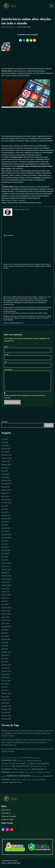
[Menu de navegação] (52, 6)
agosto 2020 (5, 556)
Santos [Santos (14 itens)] (43, 783)
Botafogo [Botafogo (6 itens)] (33, 761)
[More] (35, 39)
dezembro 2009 (6, 709)
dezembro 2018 (6, 578)
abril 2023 (5, 511)
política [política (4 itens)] (29, 783)
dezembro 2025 (6, 456)
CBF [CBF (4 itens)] (28, 767)
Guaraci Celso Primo (10, 27)
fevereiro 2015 (6, 642)
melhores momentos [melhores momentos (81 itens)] (19, 779)
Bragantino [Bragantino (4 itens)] (38, 761)
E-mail (7, 355)
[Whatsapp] (27, 39)
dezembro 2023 (6, 501)
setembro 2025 (6, 466)
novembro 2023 (6, 504)
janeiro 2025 (5, 479)
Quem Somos (6, 813)
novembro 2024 (6, 485)
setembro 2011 (6, 684)
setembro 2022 (6, 520)
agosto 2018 (5, 591)
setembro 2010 (6, 696)
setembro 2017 (6, 597)
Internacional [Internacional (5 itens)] (33, 776)
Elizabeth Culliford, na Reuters (16, 201)
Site (5, 363)
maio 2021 (5, 543)
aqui (31, 141)
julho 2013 (5, 661)
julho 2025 (5, 472)
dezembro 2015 (6, 629)
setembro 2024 (6, 492)
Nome (6, 348)
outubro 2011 (6, 680)
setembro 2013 (6, 655)
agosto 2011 (5, 687)
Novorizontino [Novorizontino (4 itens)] (39, 780)
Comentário (8, 371)
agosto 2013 (5, 658)
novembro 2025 (6, 460)
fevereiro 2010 (6, 703)
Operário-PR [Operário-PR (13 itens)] (48, 780)
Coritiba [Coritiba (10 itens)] (15, 773)
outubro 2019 (6, 568)
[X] (24, 39)
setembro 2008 (6, 722)
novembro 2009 (6, 712)
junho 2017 (5, 607)
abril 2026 (5, 444)
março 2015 (5, 639)
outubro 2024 (6, 488)
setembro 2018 (6, 588)
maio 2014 (5, 648)
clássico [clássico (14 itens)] (32, 767)
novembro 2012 (6, 668)
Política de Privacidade (9, 820)
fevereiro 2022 (6, 530)
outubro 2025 (6, 463)
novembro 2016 (6, 610)
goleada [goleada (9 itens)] (22, 776)
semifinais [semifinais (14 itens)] (5, 786)
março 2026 (5, 447)
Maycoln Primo (6, 752)
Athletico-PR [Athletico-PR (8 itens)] (26, 761)
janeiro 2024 (5, 498)
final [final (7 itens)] (46, 773)
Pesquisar (5, 423)
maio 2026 (5, 440)
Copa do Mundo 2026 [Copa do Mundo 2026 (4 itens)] (6, 770)
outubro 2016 (6, 613)
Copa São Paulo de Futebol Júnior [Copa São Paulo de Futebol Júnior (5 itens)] (38, 770)
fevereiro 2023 (6, 517)
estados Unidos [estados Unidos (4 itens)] (28, 773)
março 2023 (5, 514)
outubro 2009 (6, 716)
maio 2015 (5, 632)
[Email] (31, 39)
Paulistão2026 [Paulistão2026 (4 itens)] (24, 783)
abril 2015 (5, 636)
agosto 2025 (5, 469)
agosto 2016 (5, 620)
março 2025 (5, 476)
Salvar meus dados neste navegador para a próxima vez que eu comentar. (25, 398)
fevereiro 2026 (6, 450)
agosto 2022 (5, 524)
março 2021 (5, 549)
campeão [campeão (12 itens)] (23, 767)
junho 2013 (5, 664)
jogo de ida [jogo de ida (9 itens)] (40, 776)
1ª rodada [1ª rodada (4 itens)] (3, 761)
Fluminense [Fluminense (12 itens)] (15, 776)
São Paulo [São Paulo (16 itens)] (13, 786)
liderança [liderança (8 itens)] (47, 776)
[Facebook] (20, 39)
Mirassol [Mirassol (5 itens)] (34, 780)
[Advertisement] (27, 60)
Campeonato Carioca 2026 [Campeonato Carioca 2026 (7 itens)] (34, 764)
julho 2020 (5, 559)
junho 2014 (5, 645)
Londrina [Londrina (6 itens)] (4, 780)
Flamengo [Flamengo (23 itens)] (6, 776)
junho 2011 (5, 693)
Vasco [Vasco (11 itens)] (20, 786)
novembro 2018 (6, 581)
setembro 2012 (6, 674)
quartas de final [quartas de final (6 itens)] (36, 783)
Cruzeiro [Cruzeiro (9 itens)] (21, 773)
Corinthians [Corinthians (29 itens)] (7, 772)
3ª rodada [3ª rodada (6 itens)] (9, 761)
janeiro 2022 (5, 533)
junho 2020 (5, 562)
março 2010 (5, 700)
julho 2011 (5, 690)
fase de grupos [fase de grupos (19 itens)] (38, 773)
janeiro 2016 (5, 626)
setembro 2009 (6, 719)
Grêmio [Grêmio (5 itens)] (27, 776)
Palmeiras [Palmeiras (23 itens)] (6, 783)
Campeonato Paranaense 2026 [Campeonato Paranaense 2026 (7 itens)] (10, 767)
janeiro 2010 (5, 706)
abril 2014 (5, 652)
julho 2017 (5, 604)
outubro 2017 (6, 594)
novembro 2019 (6, 565)
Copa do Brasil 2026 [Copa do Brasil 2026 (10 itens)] (43, 767)
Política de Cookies (8, 823)
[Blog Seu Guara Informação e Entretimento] (10, 6)
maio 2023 (5, 508)
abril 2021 (5, 546)
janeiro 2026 (5, 453)
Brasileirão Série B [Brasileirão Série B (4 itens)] (21, 764)
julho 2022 (5, 527)
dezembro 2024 (6, 482)
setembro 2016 (6, 616)
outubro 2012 (6, 671)
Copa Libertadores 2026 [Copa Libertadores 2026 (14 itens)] (20, 769)
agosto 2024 (5, 495)
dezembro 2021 (6, 536)
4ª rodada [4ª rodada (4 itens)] (14, 761)
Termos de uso (6, 817)
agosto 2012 (5, 677)
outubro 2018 (6, 584)
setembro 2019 (6, 572)
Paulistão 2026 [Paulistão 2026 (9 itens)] (15, 783)
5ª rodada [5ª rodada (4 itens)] (19, 761)
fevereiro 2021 (6, 552)
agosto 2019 (5, 575)
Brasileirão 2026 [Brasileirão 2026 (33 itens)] (9, 764)
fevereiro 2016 (6, 623)
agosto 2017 (5, 600)
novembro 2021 (6, 540)
